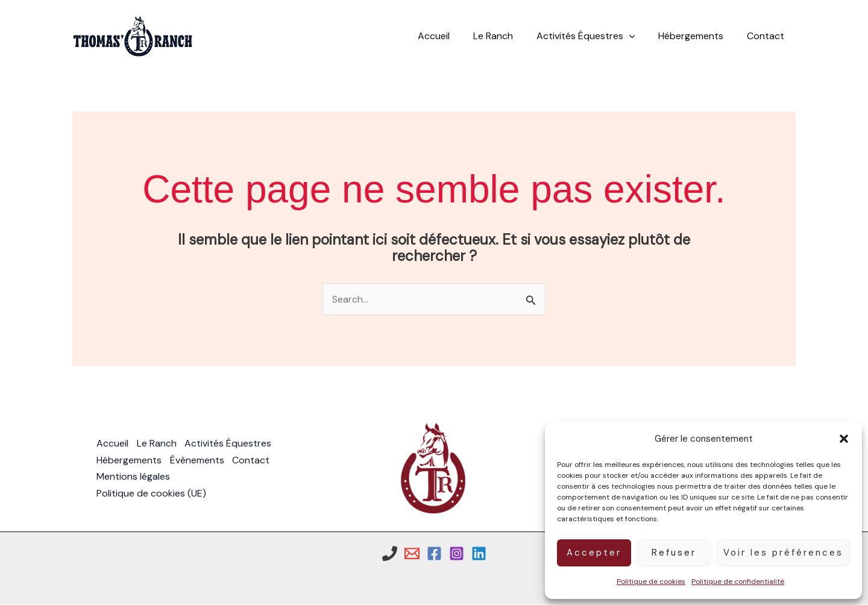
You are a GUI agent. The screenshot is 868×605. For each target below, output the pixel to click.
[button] (844, 439)
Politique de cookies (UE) (151, 493)
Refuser (674, 553)
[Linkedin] (479, 553)
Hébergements (129, 460)
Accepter (594, 553)
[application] (639, 36)
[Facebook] (434, 553)
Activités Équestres (230, 444)
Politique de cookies (651, 581)
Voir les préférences (783, 553)
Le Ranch (157, 444)
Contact (253, 460)
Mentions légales (133, 477)
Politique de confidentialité (738, 581)
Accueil (112, 444)
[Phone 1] (390, 553)
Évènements (198, 460)
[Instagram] (457, 553)
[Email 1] (412, 553)
